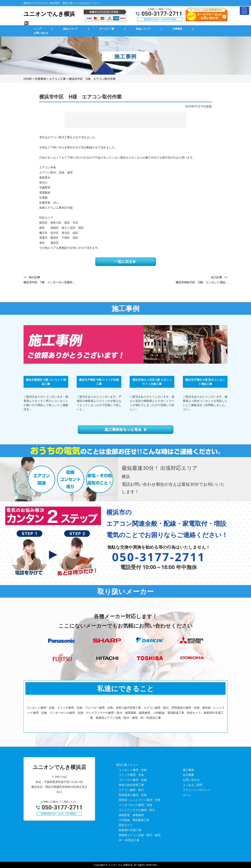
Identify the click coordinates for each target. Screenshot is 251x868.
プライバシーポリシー (197, 790)
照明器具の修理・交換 (133, 795)
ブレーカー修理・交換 (133, 780)
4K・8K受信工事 (129, 840)
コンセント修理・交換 (133, 770)
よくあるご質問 (193, 785)
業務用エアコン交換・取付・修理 (140, 835)
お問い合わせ (191, 780)
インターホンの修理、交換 (135, 805)
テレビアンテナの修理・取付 (137, 810)
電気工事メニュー (127, 765)
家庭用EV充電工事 (130, 830)
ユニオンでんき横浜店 (120, 865)
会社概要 (188, 775)
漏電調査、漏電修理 (131, 815)
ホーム (187, 795)
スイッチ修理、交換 (131, 775)
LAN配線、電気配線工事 (134, 820)
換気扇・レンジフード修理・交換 (140, 800)
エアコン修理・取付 (131, 790)
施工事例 (188, 770)
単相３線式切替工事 (131, 785)
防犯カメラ (126, 825)
